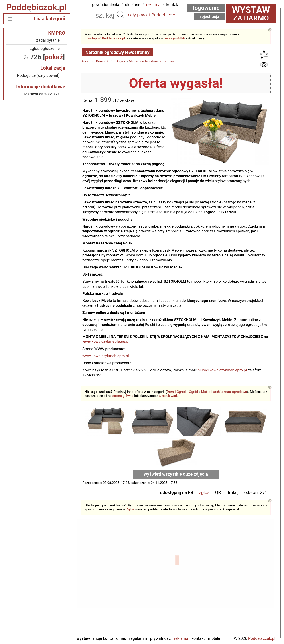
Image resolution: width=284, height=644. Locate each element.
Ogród (122, 61)
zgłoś (204, 492)
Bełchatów (51, 560)
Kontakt (198, 638)
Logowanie (206, 8)
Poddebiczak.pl (262, 638)
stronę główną (123, 396)
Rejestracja (210, 17)
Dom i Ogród (105, 61)
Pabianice (52, 590)
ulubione (133, 5)
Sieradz (54, 602)
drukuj (233, 492)
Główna (88, 61)
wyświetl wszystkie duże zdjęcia (176, 474)
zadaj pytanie (48, 40)
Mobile (214, 638)
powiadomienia (106, 5)
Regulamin (138, 638)
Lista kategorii (50, 19)
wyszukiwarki (169, 396)
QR (218, 492)
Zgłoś (130, 509)
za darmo (251, 13)
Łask (56, 566)
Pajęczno (52, 596)
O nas (121, 638)
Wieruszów (51, 626)
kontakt (173, 5)
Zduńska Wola (48, 632)
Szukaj (121, 14)
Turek (55, 614)
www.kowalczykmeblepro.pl (107, 341)
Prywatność (161, 638)
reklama (153, 5)
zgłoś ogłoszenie (45, 48)
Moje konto (103, 638)
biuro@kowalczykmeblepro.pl (222, 370)
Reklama (181, 638)
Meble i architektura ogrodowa (151, 61)
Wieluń (54, 620)
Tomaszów (51, 608)
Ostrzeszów (50, 584)
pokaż (54, 57)
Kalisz (55, 578)
